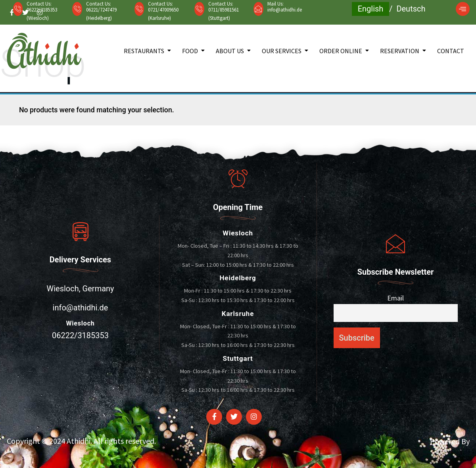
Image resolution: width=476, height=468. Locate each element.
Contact (451, 51)
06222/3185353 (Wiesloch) (42, 14)
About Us (230, 51)
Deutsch (411, 9)
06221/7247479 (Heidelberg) (101, 14)
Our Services (282, 51)
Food (190, 51)
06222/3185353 (80, 335)
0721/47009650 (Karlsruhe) (163, 14)
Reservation (400, 51)
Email (395, 298)
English (371, 9)
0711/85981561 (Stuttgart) (224, 14)
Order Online (341, 51)
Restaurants (144, 51)
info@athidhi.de (285, 10)
